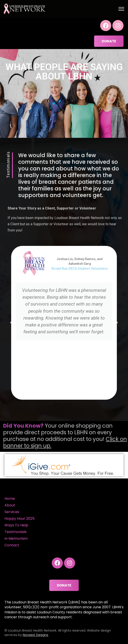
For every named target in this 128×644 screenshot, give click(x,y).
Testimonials (15, 532)
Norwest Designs (35, 635)
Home (10, 499)
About (10, 505)
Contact (12, 545)
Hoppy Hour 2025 (20, 519)
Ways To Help (16, 525)
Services (12, 512)
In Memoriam (16, 538)
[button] (11, 323)
